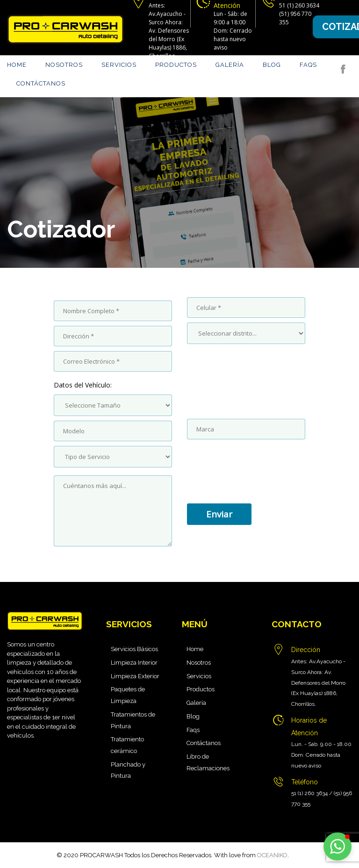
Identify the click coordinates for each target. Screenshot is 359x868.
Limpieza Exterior (135, 676)
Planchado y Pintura (128, 770)
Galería (230, 65)
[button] (337, 846)
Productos (176, 65)
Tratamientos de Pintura (133, 720)
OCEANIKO (272, 855)
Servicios (119, 65)
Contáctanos (41, 83)
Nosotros (64, 65)
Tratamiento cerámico (127, 745)
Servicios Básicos (134, 649)
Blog (272, 65)
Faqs (308, 65)
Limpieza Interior (134, 663)
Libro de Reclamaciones (208, 762)
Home (17, 65)
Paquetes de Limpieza (128, 695)
